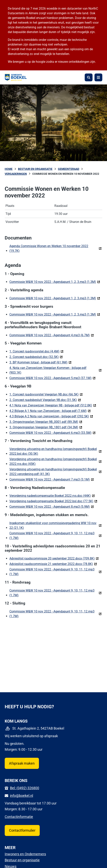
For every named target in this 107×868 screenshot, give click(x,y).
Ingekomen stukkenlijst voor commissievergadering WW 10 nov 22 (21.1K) (53, 525)
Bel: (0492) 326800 (25, 788)
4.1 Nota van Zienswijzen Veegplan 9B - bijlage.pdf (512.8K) (53, 405)
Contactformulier (22, 830)
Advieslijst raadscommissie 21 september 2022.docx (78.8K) (53, 564)
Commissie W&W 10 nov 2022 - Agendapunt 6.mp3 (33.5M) (52, 433)
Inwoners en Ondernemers (25, 854)
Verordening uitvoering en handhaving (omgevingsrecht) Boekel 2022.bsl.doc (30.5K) (53, 451)
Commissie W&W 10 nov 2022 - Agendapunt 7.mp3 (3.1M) (52, 479)
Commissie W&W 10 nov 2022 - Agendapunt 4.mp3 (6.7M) (52, 335)
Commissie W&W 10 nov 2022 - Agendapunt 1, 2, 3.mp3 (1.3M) (55, 282)
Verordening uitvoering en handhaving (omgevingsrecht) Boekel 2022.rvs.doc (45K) (53, 461)
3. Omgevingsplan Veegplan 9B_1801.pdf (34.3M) (46, 427)
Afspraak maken (22, 763)
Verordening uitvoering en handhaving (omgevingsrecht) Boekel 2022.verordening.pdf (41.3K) (55, 472)
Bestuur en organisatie (22, 860)
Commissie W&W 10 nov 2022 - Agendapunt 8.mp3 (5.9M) (52, 506)
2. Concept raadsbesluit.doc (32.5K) (36, 357)
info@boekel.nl (22, 796)
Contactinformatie (19, 817)
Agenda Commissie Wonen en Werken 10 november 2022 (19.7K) (49, 248)
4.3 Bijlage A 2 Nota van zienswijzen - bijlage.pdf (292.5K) (51, 416)
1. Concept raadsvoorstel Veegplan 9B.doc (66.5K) (46, 394)
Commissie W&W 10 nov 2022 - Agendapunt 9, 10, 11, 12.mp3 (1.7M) (52, 536)
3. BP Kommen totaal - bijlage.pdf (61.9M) (40, 362)
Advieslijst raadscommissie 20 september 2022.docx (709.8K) (54, 558)
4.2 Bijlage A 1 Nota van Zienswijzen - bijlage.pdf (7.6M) (50, 411)
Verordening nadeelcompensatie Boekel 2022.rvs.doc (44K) (52, 495)
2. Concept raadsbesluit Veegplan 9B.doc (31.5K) (45, 400)
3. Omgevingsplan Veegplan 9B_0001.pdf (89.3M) (46, 422)
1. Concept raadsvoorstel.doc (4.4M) (36, 351)
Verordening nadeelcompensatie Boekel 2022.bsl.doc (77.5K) (53, 501)
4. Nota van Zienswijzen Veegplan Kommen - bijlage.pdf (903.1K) (48, 370)
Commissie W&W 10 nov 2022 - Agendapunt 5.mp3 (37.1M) (52, 378)
